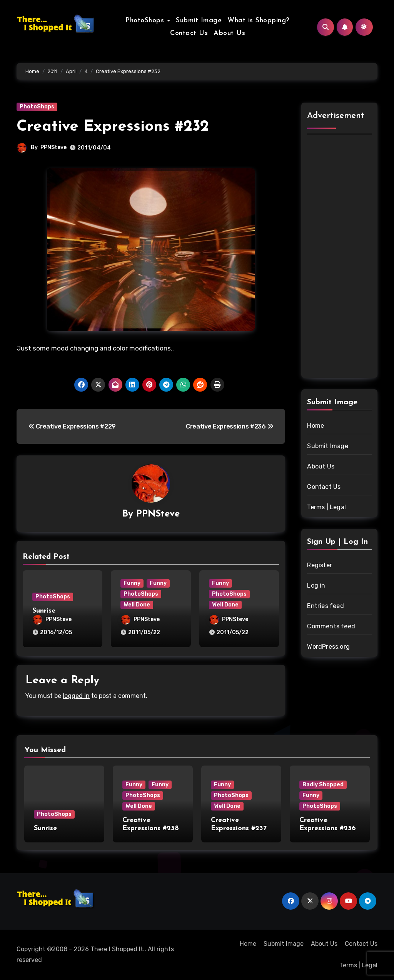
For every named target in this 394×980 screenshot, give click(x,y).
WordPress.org (328, 647)
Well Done (137, 605)
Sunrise (44, 611)
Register (320, 565)
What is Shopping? (259, 21)
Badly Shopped (323, 785)
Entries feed (325, 606)
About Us (229, 33)
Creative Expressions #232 (113, 127)
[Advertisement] (341, 257)
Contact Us (189, 33)
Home (316, 426)
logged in (76, 696)
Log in (316, 586)
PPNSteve (53, 147)
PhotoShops (146, 21)
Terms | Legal (326, 507)
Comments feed (331, 626)
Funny (132, 583)
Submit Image (199, 21)
